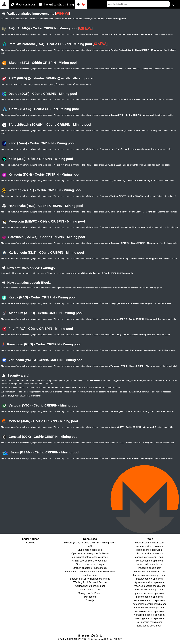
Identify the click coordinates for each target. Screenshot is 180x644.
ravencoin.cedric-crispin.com (149, 600)
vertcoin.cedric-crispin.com (149, 611)
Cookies (31, 543)
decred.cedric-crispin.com (149, 564)
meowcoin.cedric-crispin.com (149, 586)
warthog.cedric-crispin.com (149, 618)
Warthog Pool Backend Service (90, 582)
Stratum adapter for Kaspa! (90, 564)
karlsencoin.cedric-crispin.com (149, 575)
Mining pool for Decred (90, 593)
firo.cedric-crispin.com (149, 568)
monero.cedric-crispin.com (149, 590)
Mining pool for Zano (90, 590)
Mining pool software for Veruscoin (90, 557)
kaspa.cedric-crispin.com (149, 579)
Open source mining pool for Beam (90, 553)
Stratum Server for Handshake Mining (90, 579)
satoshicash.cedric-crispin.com (149, 604)
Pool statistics (23, 4)
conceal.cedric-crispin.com (149, 557)
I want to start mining (56, 4)
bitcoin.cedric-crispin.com (149, 553)
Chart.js (90, 600)
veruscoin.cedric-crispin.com (149, 615)
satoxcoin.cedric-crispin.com (149, 608)
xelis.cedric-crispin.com (149, 622)
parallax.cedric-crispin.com (149, 593)
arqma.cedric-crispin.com (149, 546)
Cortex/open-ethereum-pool (90, 586)
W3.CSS (118, 639)
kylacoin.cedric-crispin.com (149, 582)
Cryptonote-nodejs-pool (90, 550)
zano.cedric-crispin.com (149, 626)
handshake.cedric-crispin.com (149, 572)
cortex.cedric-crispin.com (149, 561)
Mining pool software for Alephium (90, 561)
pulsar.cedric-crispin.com (149, 597)
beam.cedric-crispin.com (149, 550)
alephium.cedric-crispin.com (149, 543)
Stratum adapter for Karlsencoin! (90, 568)
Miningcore (90, 597)
